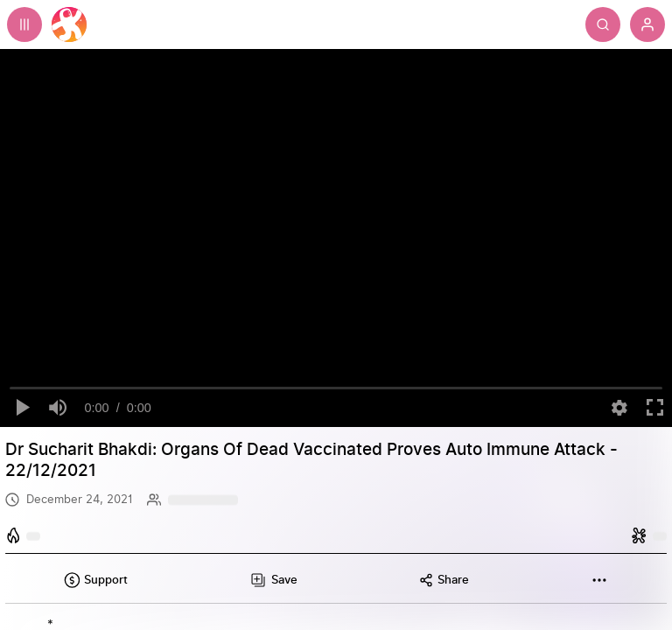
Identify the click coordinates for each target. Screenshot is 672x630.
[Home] (69, 24)
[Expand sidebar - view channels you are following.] (24, 24)
